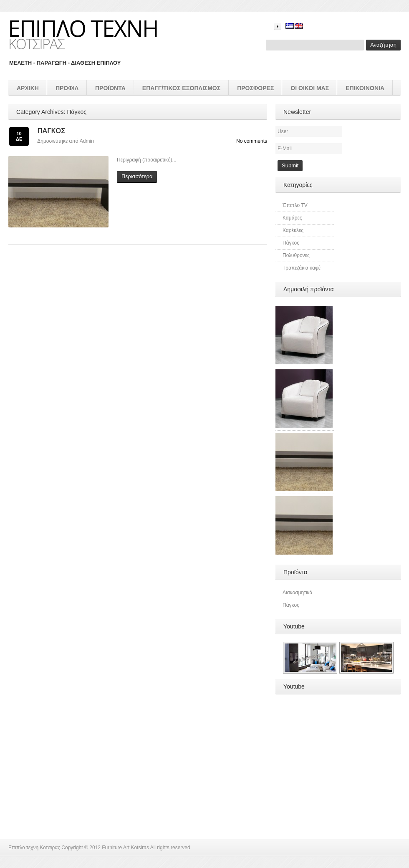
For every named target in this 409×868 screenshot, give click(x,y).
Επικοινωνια (365, 88)
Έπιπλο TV (295, 205)
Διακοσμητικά (297, 593)
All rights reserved (170, 848)
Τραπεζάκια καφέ (302, 268)
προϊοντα (110, 88)
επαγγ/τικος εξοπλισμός (181, 88)
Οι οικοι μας (310, 88)
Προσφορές (255, 88)
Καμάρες (292, 218)
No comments (252, 141)
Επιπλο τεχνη (83, 28)
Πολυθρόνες (296, 255)
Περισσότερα (137, 176)
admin (87, 141)
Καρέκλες (293, 230)
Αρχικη (28, 88)
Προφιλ (67, 88)
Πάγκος (51, 130)
